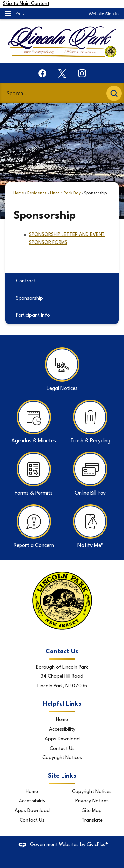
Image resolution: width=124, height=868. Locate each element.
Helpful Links (62, 704)
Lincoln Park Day (65, 193)
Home (19, 193)
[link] (104, 14)
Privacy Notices (92, 801)
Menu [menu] (20, 14)
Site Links (62, 776)
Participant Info (33, 316)
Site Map (92, 811)
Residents (37, 193)
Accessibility (62, 729)
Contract (26, 281)
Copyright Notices (62, 758)
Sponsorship (29, 299)
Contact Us (62, 749)
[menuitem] (62, 282)
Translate (92, 820)
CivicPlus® (97, 845)
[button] (114, 93)
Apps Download (62, 739)
